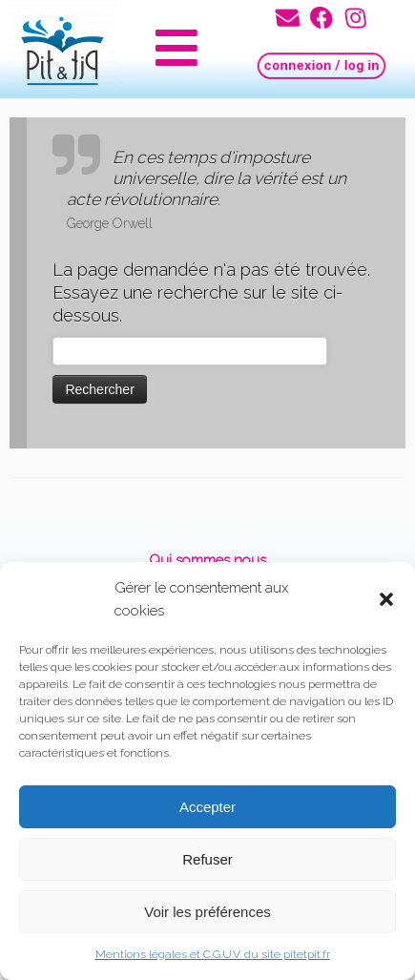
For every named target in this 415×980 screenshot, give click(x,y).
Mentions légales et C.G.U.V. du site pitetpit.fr (213, 954)
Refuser (207, 859)
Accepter (207, 807)
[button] (386, 599)
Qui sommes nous (207, 560)
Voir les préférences (207, 912)
